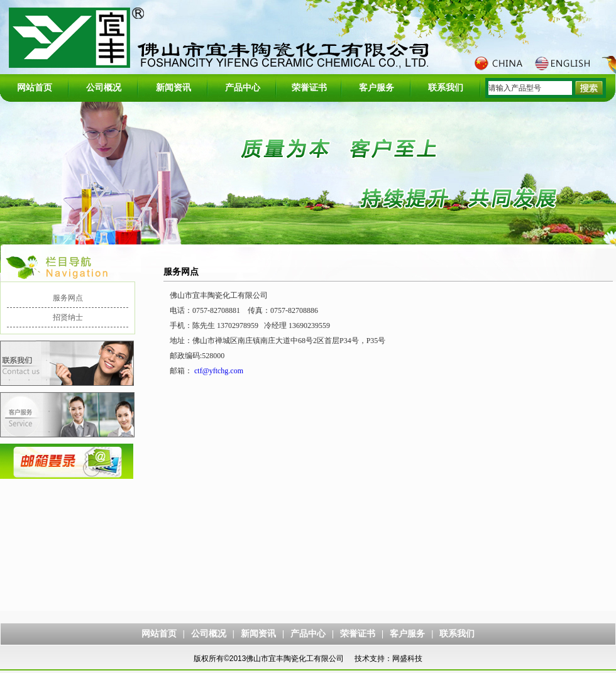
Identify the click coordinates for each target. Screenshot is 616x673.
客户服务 (377, 88)
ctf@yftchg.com (219, 371)
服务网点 (68, 298)
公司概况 (104, 88)
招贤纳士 (68, 317)
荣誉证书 (309, 88)
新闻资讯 (173, 88)
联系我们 (446, 88)
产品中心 (243, 88)
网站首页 (35, 88)
